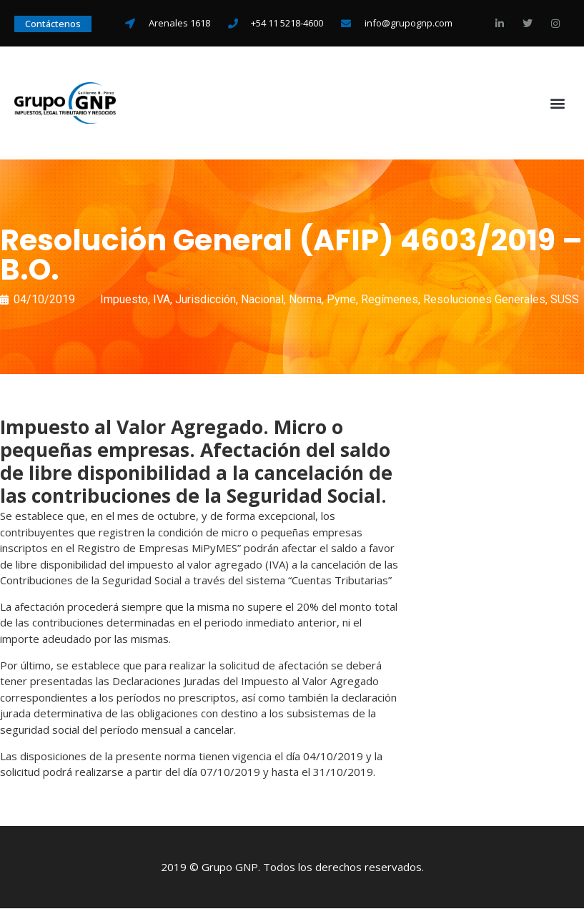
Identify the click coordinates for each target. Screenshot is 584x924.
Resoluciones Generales (484, 299)
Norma (305, 299)
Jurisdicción (206, 299)
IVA (162, 299)
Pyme (341, 299)
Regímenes (390, 299)
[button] (558, 103)
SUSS (565, 299)
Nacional (262, 299)
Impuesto (124, 299)
